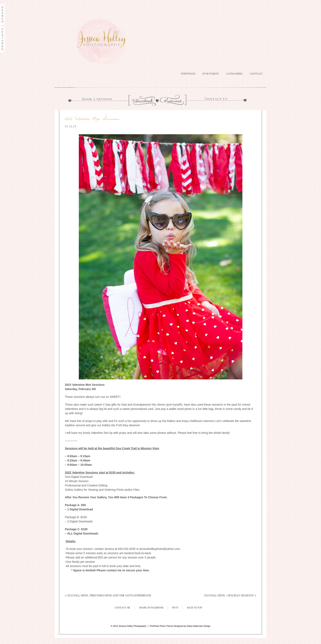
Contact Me (123, 608)
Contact (256, 74)
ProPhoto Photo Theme (161, 626)
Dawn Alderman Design (199, 626)
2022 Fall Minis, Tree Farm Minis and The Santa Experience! (108, 596)
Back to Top (195, 608)
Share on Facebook (151, 608)
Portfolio (188, 74)
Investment (211, 74)
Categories (235, 74)
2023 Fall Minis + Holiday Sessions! (230, 596)
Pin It (175, 608)
